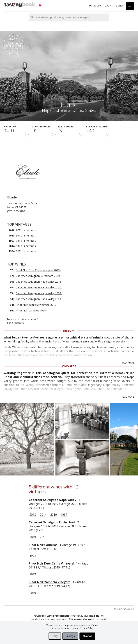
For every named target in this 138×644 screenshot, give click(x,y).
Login (108, 6)
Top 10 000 (95, 6)
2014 (43, 515)
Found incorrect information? (71, 321)
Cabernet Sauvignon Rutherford (52, 522)
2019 (33, 537)
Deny (55, 636)
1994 (33, 556)
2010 (54, 515)
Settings (70, 636)
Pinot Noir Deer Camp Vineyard (51, 563)
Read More (128, 363)
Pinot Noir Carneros (43, 545)
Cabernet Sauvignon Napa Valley (52, 500)
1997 (64, 515)
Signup (120, 6)
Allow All (87, 636)
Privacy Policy (87, 628)
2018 (33, 515)
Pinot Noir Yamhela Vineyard (50, 582)
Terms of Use (68, 628)
